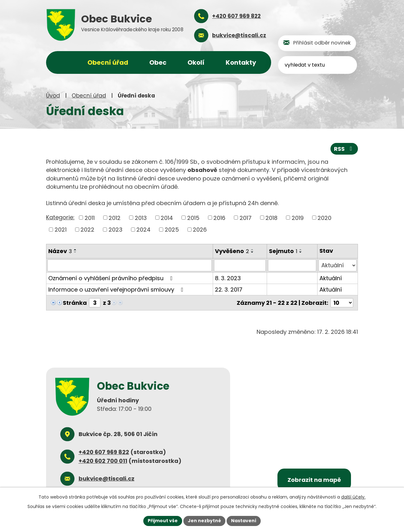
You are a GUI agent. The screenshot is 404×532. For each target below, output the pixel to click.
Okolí (196, 62)
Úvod (53, 96)
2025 (172, 230)
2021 (61, 230)
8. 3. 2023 (228, 278)
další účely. (353, 497)
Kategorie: (60, 217)
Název (60, 251)
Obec (158, 62)
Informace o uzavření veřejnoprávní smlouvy (117, 290)
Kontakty (241, 62)
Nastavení (244, 521)
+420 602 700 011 (103, 461)
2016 (219, 218)
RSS (344, 149)
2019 (298, 218)
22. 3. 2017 (229, 290)
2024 (143, 230)
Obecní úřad (89, 96)
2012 (115, 218)
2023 (116, 230)
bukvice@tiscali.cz (107, 479)
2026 (200, 230)
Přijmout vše (163, 521)
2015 (193, 218)
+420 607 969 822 (104, 452)
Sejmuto (283, 251)
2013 (141, 218)
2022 (87, 230)
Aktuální (331, 278)
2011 (90, 218)
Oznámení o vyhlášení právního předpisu (112, 278)
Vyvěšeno (232, 251)
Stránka (75, 303)
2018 (271, 218)
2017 (246, 218)
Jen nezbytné (204, 521)
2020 (324, 218)
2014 (167, 218)
